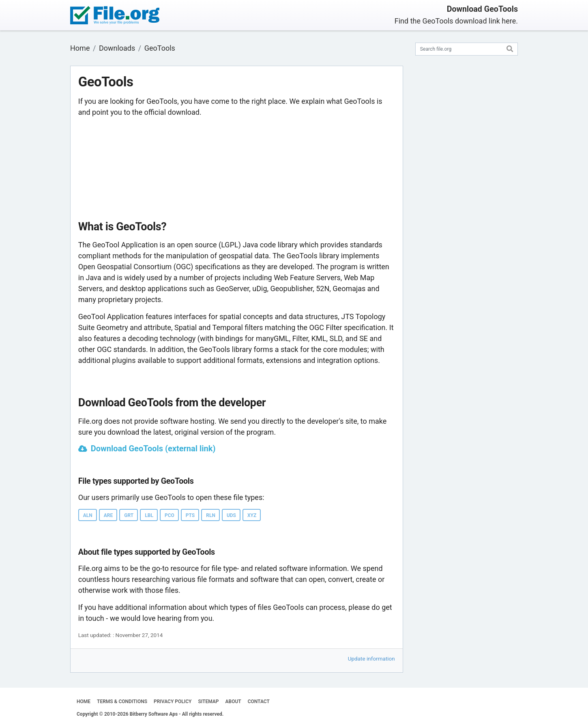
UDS (231, 515)
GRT (129, 515)
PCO (170, 515)
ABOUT (233, 702)
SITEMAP (208, 702)
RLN (211, 515)
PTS (190, 515)
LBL (149, 515)
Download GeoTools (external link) (153, 448)
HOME (84, 702)
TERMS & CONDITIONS (122, 702)
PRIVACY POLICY (173, 702)
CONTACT (259, 702)
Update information (371, 659)
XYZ (252, 515)
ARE (108, 515)
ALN (88, 515)
